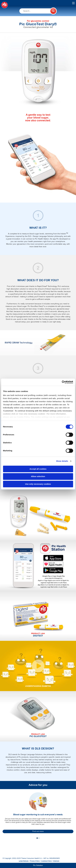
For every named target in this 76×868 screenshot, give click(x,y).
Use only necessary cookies (38, 484)
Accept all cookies (38, 469)
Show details (62, 461)
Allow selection (38, 476)
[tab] (37, 838)
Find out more (38, 831)
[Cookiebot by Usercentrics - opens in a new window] (62, 382)
